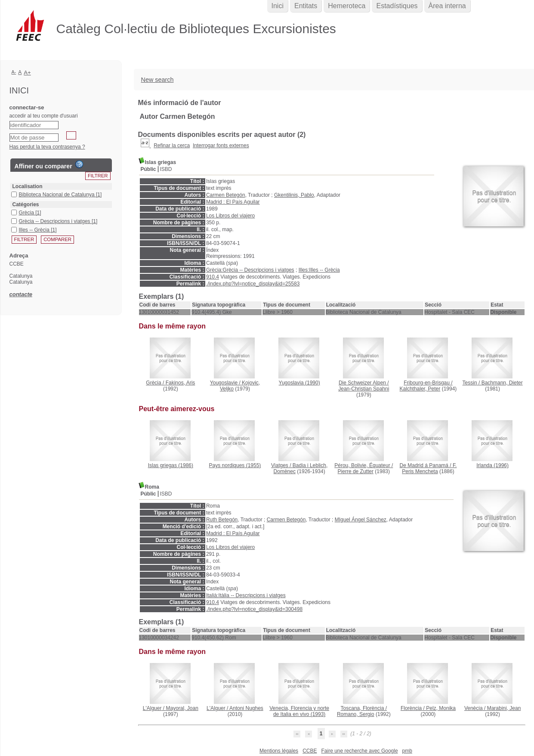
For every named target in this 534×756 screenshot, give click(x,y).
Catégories (26, 204)
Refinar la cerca (172, 146)
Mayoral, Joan (182, 708)
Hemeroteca (347, 6)
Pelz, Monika (441, 708)
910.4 (213, 277)
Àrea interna (447, 6)
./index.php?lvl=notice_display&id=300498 (254, 609)
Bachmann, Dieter (502, 383)
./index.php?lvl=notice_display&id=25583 (253, 284)
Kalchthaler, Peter (420, 389)
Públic (148, 169)
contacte (21, 294)
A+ (27, 73)
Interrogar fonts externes (221, 146)
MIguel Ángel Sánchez (361, 520)
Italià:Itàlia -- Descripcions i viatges (246, 595)
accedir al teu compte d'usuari (44, 116)
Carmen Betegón (226, 195)
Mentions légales (279, 751)
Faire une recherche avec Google (359, 751)
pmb (407, 751)
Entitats (306, 6)
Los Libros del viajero (230, 216)
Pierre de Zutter (356, 471)
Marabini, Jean (504, 708)
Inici (278, 6)
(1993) (299, 711)
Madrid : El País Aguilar (233, 202)
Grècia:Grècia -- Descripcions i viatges (250, 270)
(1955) (235, 465)
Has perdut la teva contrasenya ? (47, 147)
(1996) (492, 465)
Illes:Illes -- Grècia (319, 270)
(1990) (299, 383)
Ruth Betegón (222, 520)
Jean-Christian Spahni (364, 389)
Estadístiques (397, 6)
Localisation (28, 186)
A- (14, 72)
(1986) (171, 465)
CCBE (310, 751)
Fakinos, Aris (181, 383)
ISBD (166, 169)
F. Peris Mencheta (429, 468)
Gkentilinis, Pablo (294, 195)
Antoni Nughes (246, 708)
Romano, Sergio (356, 714)
